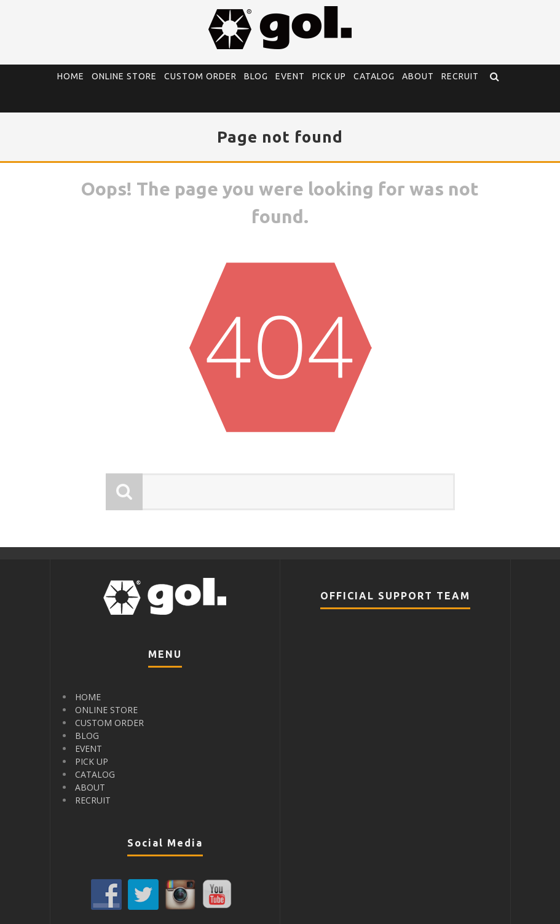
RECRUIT (460, 76)
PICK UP (329, 76)
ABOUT (418, 76)
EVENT (290, 76)
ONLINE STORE (124, 76)
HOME (71, 76)
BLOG (256, 76)
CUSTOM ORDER (200, 76)
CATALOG (374, 76)
